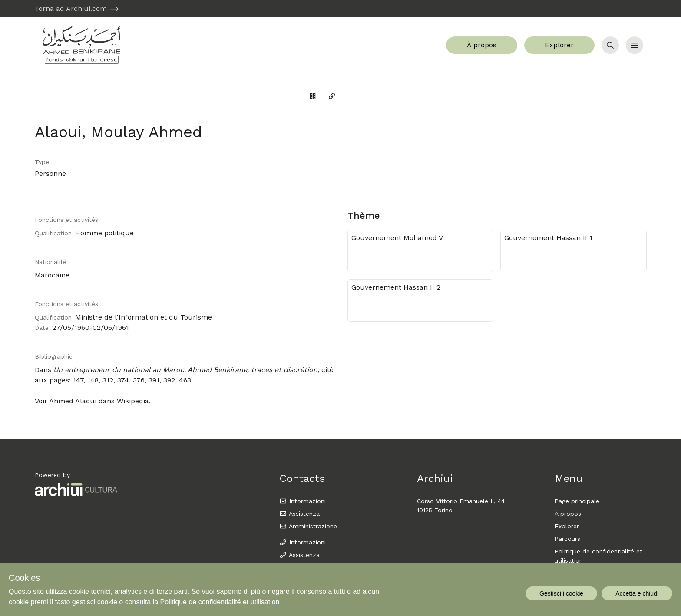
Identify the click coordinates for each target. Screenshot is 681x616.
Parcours (567, 539)
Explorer (559, 45)
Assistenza (299, 514)
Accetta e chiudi (637, 593)
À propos (482, 45)
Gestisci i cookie (561, 593)
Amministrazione (308, 526)
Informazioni (302, 501)
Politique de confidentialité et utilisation (220, 602)
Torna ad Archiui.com (71, 8)
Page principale (577, 501)
